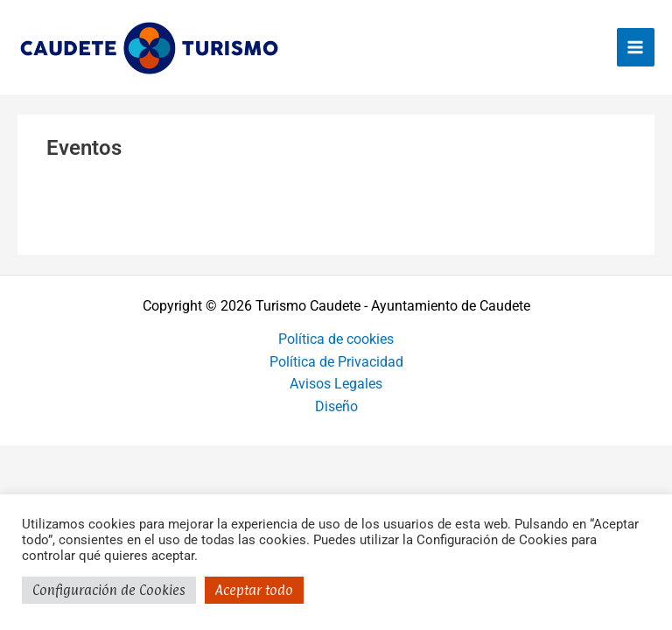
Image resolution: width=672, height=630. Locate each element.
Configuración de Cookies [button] (109, 590)
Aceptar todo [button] (254, 590)
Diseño (336, 407)
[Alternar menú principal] (636, 47)
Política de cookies (336, 339)
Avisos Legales (336, 384)
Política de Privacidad (336, 362)
